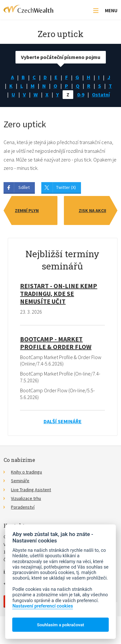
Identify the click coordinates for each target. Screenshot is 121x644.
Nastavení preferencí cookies (43, 606)
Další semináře (63, 421)
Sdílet (24, 187)
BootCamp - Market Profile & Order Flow (56, 343)
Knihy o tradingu (26, 472)
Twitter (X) (66, 187)
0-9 (81, 94)
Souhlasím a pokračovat (60, 625)
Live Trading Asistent (31, 490)
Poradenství (23, 507)
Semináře (20, 481)
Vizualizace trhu (26, 498)
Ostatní (101, 94)
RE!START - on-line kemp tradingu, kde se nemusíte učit (59, 293)
